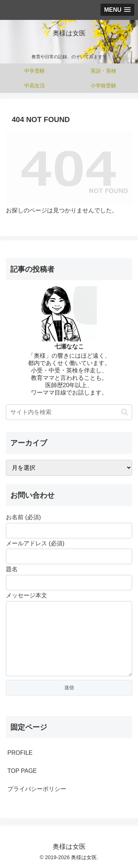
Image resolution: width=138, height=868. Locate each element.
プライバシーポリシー (37, 789)
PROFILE (20, 753)
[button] (125, 412)
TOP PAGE (22, 771)
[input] (69, 412)
